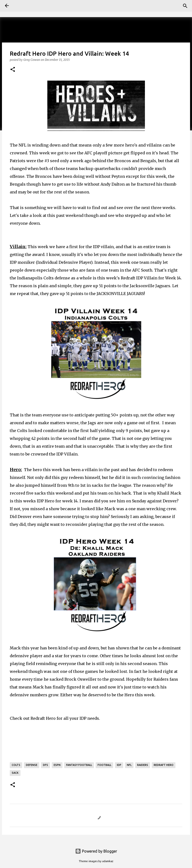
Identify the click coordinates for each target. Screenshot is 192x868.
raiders (143, 765)
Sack (15, 773)
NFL (129, 765)
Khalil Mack (169, 493)
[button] (13, 70)
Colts (16, 765)
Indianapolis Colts (35, 278)
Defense (32, 765)
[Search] (185, 6)
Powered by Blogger (96, 851)
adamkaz (108, 861)
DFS (45, 765)
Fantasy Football (79, 765)
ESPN (57, 765)
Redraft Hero (43, 718)
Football (104, 765)
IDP (119, 765)
